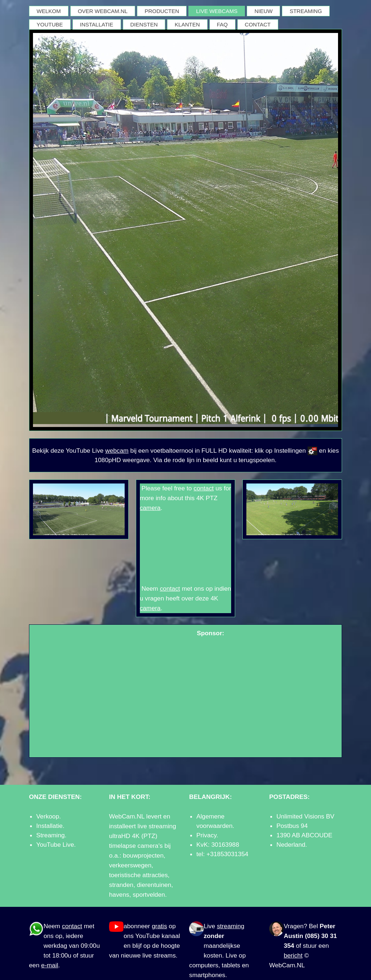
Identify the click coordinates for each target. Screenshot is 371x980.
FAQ (222, 24)
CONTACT (258, 24)
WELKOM (49, 11)
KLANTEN (187, 24)
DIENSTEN (144, 24)
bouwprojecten (143, 855)
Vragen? (295, 926)
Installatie (49, 826)
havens (119, 895)
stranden (121, 885)
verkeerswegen (130, 865)
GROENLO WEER (186, 548)
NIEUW (263, 11)
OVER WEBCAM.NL (103, 11)
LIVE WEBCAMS (217, 11)
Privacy (206, 835)
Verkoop (48, 816)
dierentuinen (154, 885)
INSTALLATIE (97, 24)
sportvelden (149, 895)
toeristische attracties (138, 875)
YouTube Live (55, 845)
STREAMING (306, 11)
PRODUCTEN (162, 11)
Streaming (51, 835)
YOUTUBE (50, 24)
